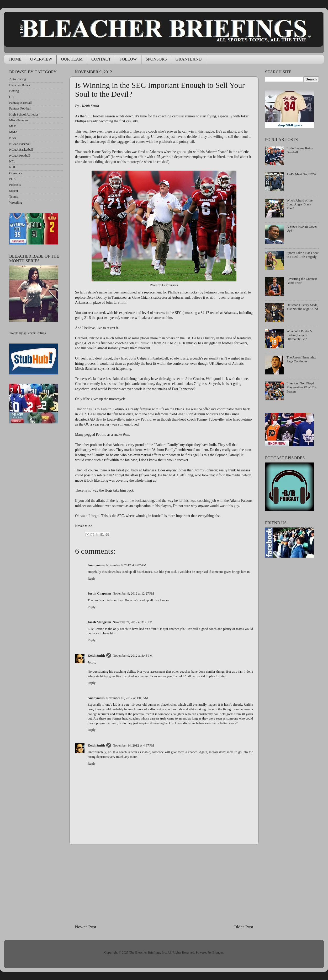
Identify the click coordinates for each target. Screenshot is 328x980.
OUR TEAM (72, 59)
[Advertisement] (164, 884)
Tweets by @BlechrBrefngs (27, 333)
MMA (13, 132)
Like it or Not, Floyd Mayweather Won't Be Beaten (301, 387)
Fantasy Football (20, 108)
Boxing (14, 91)
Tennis (14, 197)
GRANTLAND (189, 59)
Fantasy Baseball (20, 103)
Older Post (243, 927)
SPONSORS (156, 59)
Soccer (14, 191)
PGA (12, 179)
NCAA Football (20, 156)
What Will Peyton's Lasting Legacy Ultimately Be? (299, 335)
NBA (13, 138)
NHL (13, 167)
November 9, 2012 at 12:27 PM (133, 594)
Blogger (218, 952)
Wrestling (16, 203)
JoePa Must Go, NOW (301, 174)
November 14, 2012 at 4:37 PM (133, 745)
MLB (13, 126)
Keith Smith (96, 656)
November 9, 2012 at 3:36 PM (133, 622)
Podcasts (15, 185)
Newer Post (86, 927)
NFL (12, 161)
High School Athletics (24, 115)
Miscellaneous (19, 120)
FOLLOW (128, 59)
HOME (15, 59)
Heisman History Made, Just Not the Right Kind (302, 307)
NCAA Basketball (21, 150)
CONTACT (101, 59)
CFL (12, 97)
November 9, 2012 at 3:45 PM (133, 656)
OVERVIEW (41, 59)
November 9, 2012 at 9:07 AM (126, 565)
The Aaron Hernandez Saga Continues (301, 359)
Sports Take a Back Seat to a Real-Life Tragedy (303, 255)
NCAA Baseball (20, 144)
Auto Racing (18, 79)
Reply (92, 579)
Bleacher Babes (20, 85)
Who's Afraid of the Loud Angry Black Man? (300, 204)
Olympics (16, 173)
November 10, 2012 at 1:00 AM (127, 698)
